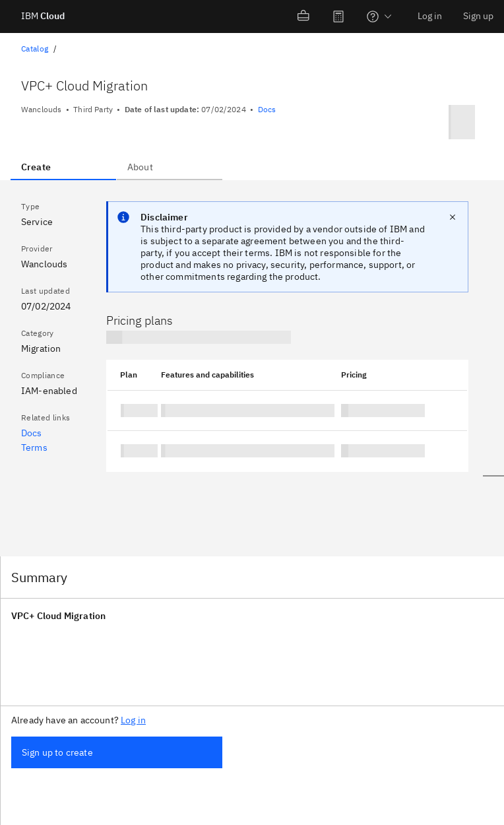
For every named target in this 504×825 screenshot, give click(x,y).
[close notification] (453, 217)
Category (38, 333)
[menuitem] (304, 16)
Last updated (46, 291)
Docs (267, 109)
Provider (37, 248)
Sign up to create (57, 752)
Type (30, 206)
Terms (34, 447)
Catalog (35, 49)
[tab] (63, 167)
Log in (430, 16)
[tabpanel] (239, 369)
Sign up (478, 16)
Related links (46, 417)
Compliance (43, 375)
